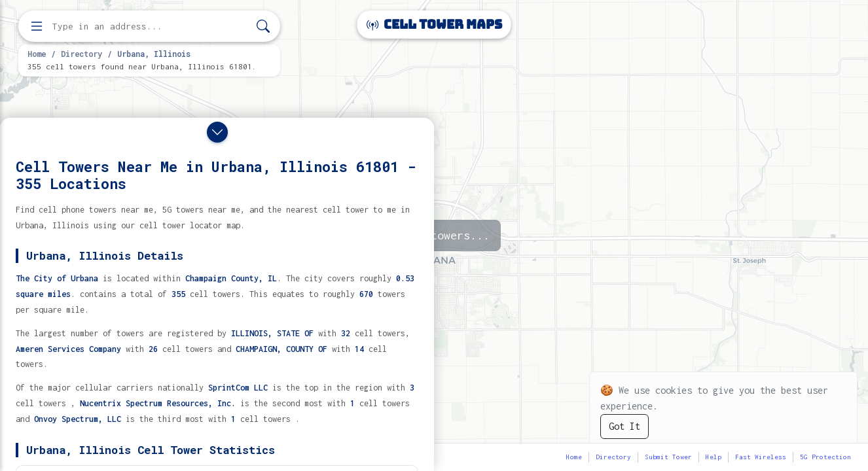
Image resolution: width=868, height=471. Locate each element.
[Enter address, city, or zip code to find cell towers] (151, 26)
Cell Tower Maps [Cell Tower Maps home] (434, 25)
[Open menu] (37, 26)
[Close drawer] (217, 132)
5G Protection (825, 457)
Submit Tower (668, 457)
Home (37, 54)
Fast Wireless (761, 457)
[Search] (263, 26)
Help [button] (714, 457)
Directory (81, 54)
